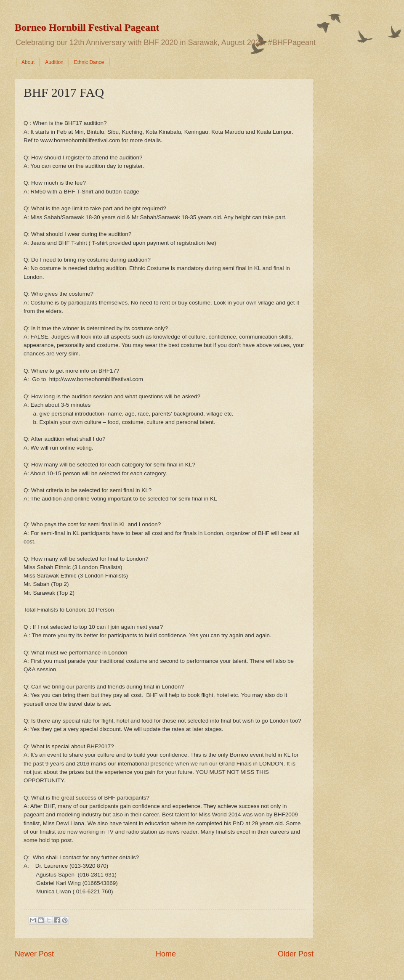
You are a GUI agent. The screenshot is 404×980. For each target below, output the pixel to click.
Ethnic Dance (89, 62)
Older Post (296, 954)
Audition (54, 62)
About (28, 62)
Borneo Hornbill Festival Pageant (87, 27)
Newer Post (34, 954)
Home (166, 954)
